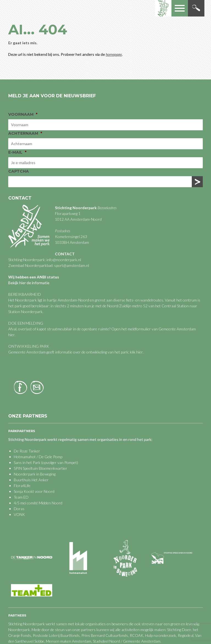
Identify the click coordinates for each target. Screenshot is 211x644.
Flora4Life (22, 486)
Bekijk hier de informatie (29, 283)
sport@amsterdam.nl (72, 265)
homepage (114, 54)
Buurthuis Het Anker (31, 480)
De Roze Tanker (27, 451)
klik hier (136, 352)
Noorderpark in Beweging (35, 474)
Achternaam (25, 133)
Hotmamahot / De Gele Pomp (38, 457)
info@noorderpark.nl (64, 260)
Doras (19, 509)
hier (11, 335)
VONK (19, 514)
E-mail (17, 152)
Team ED (21, 497)
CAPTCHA (19, 171)
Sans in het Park (27, 462)
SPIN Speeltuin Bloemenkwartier (41, 468)
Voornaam (23, 114)
